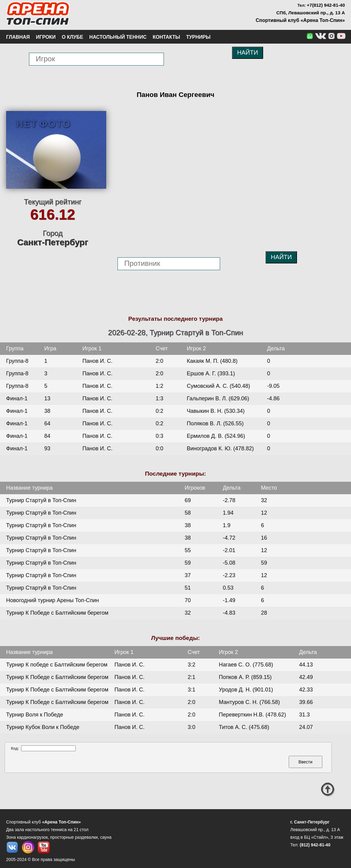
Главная (18, 37)
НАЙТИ (248, 52)
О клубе (72, 37)
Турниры (198, 37)
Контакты (166, 37)
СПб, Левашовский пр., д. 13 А (311, 13)
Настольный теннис (118, 37)
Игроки (46, 37)
